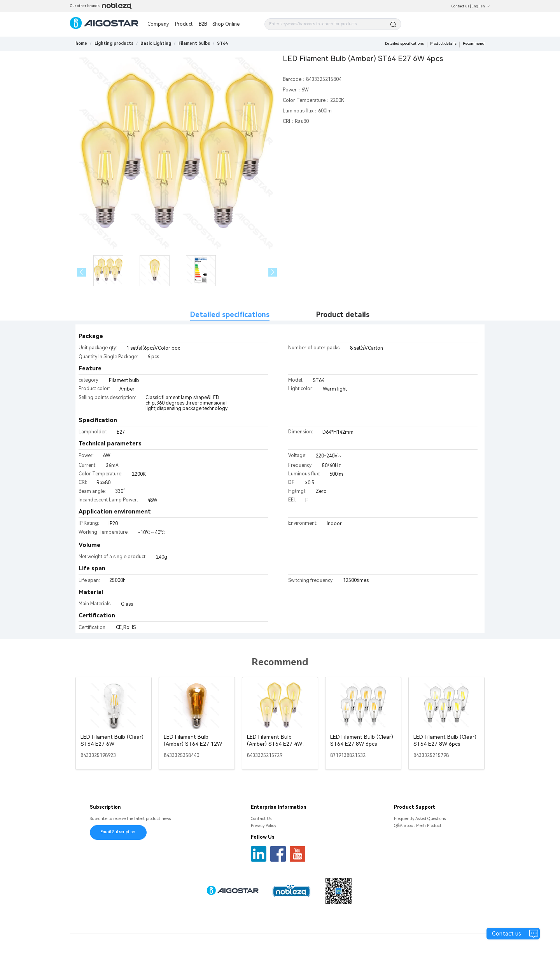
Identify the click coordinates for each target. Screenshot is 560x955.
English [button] (481, 6)
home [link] (81, 43)
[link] (114, 43)
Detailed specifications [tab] (230, 315)
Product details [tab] (343, 315)
